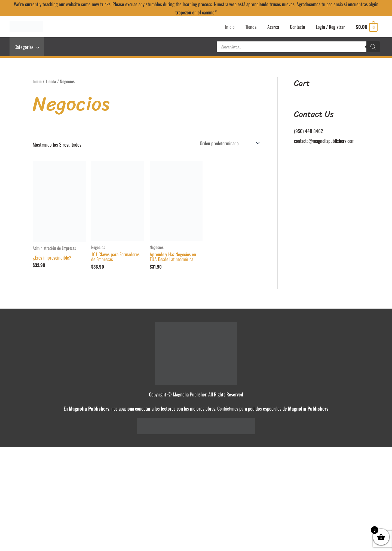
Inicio (37, 82)
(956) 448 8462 (309, 132)
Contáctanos (228, 410)
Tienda (51, 82)
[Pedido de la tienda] (227, 144)
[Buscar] (373, 48)
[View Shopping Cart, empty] (366, 27)
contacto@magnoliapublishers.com (325, 141)
